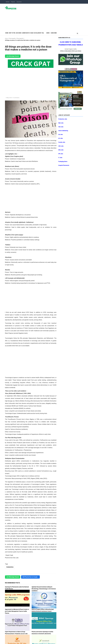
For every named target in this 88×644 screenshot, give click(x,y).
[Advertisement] (51, 17)
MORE (61, 34)
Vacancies (19, 2)
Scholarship (47, 34)
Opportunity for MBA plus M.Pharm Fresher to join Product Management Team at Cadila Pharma (17, 611)
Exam (40, 34)
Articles (8, 2)
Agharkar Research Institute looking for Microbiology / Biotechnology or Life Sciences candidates (44, 589)
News (25, 34)
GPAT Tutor (14, 34)
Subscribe (68, 34)
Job (21, 34)
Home (7, 34)
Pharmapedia (12, 38)
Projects (13, 2)
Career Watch (33, 34)
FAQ (54, 34)
